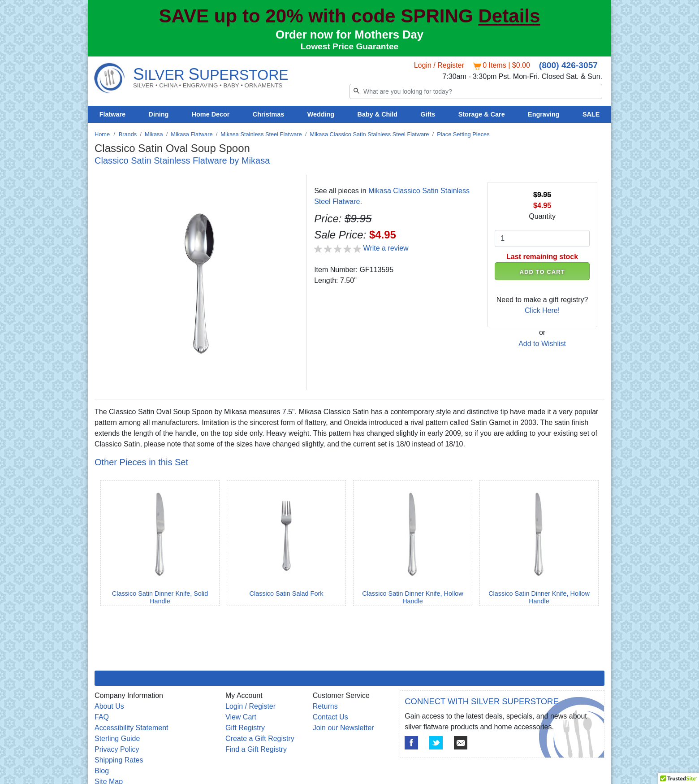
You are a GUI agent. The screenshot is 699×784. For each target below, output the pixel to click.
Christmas (268, 114)
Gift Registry (245, 728)
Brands (128, 134)
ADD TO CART (542, 272)
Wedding (321, 114)
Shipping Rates (119, 760)
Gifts (428, 114)
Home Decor (211, 114)
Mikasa (154, 134)
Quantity (542, 216)
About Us (109, 706)
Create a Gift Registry (260, 739)
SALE (591, 114)
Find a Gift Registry (256, 749)
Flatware (112, 114)
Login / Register (439, 65)
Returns (325, 706)
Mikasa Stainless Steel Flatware (261, 134)
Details (509, 16)
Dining (159, 114)
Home (102, 134)
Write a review (386, 248)
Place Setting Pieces (463, 134)
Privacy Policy (117, 749)
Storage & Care (482, 114)
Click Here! (542, 310)
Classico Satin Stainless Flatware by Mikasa (182, 160)
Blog (102, 771)
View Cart (241, 717)
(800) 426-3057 (568, 65)
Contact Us (330, 717)
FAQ (102, 717)
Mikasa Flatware (192, 134)
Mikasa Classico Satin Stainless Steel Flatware (369, 134)
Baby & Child (378, 114)
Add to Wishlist (542, 344)
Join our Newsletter (343, 728)
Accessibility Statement (132, 728)
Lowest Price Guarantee (350, 46)
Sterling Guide (117, 739)
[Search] (476, 91)
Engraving (544, 114)
